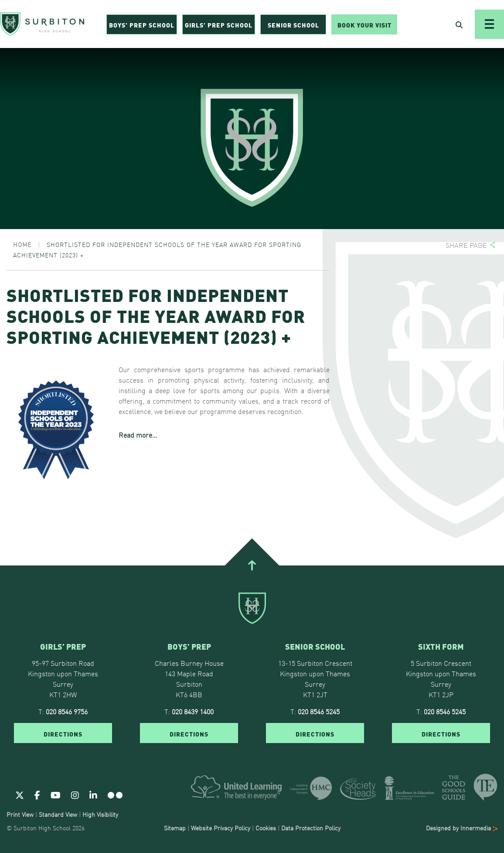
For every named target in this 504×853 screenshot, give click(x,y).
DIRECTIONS (63, 733)
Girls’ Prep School (219, 24)
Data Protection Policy (311, 828)
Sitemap (175, 828)
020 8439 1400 (193, 711)
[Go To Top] (252, 565)
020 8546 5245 (319, 711)
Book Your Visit (364, 24)
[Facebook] (37, 795)
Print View (20, 814)
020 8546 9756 (67, 711)
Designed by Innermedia (462, 828)
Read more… (138, 435)
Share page (466, 245)
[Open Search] (459, 24)
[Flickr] (115, 795)
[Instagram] (75, 795)
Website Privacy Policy (221, 828)
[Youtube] (56, 795)
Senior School (293, 24)
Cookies (266, 828)
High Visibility (100, 814)
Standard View (58, 814)
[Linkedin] (93, 795)
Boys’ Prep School (142, 24)
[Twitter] (20, 795)
